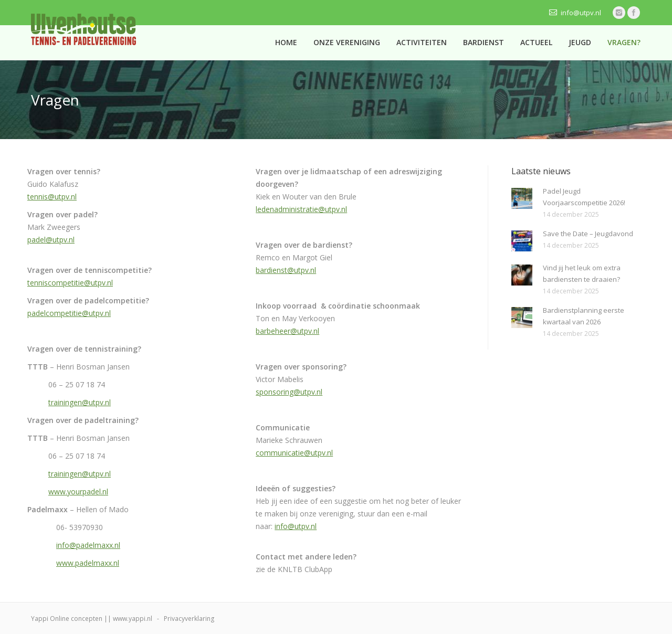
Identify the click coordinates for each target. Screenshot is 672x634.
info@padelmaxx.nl (88, 545)
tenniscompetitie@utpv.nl (70, 283)
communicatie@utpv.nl (294, 453)
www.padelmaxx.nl (88, 563)
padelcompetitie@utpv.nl (69, 313)
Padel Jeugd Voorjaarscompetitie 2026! (584, 197)
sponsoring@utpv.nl (289, 392)
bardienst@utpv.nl (286, 270)
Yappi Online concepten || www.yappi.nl (92, 619)
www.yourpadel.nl (78, 492)
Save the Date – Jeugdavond (588, 234)
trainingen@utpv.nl (80, 402)
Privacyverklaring (189, 619)
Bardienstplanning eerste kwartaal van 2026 (584, 316)
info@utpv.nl (296, 526)
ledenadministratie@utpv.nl (301, 209)
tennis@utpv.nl (52, 197)
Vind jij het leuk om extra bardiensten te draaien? (582, 273)
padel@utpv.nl (51, 240)
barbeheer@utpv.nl (287, 331)
